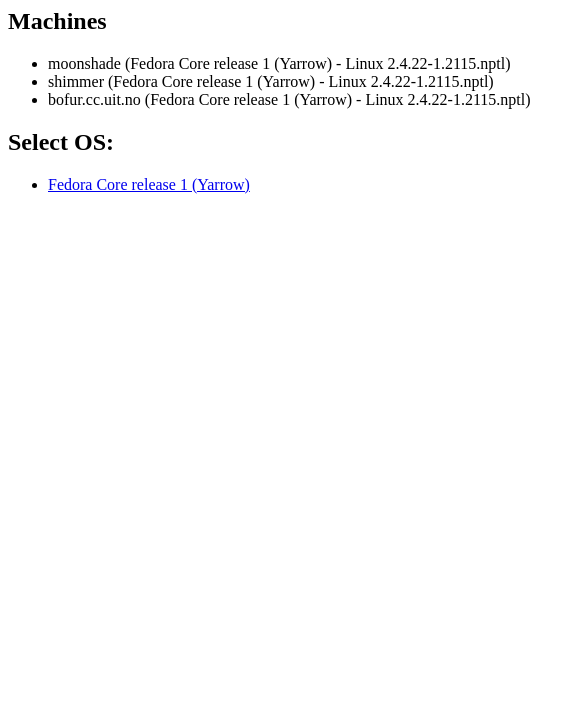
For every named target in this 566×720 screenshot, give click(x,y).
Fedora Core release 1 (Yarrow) (149, 184)
